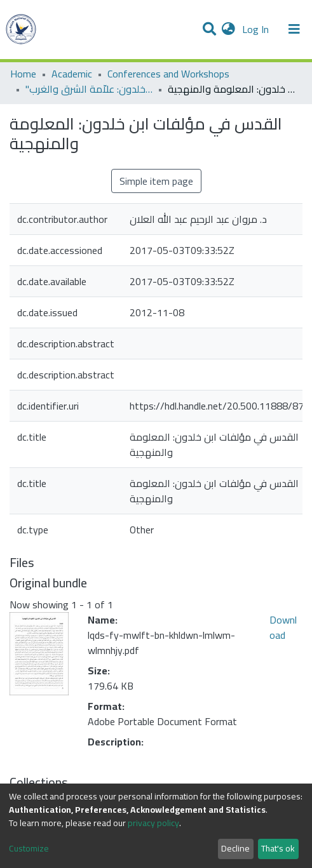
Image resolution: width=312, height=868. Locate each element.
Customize (29, 849)
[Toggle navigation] (294, 29)
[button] (228, 29)
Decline (235, 848)
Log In (257, 29)
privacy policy (153, 823)
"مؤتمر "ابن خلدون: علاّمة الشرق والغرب (89, 89)
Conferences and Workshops (168, 74)
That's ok (278, 848)
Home (23, 74)
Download (283, 627)
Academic (72, 74)
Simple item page (156, 181)
